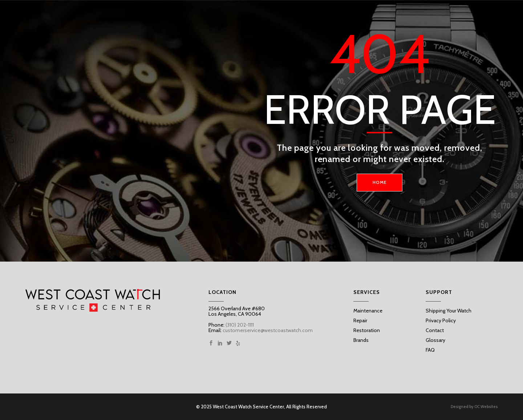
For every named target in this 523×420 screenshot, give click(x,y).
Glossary (435, 340)
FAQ (430, 350)
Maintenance (368, 311)
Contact (435, 330)
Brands (361, 340)
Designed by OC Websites (474, 407)
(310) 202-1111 (239, 325)
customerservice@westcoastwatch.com (268, 330)
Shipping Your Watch (449, 311)
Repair (360, 320)
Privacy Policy (441, 320)
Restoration (367, 330)
